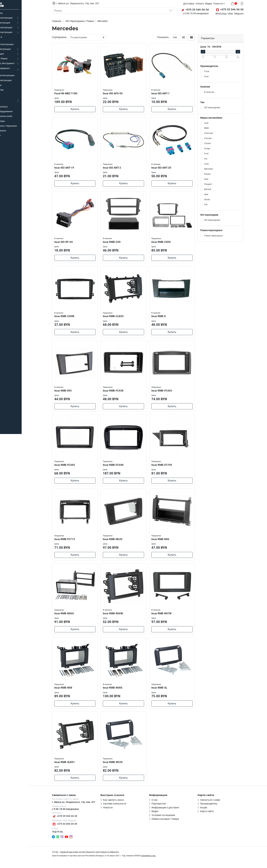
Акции (211, 812)
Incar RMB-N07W (169, 616)
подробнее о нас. (156, 860)
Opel (214, 179)
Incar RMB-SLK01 (73, 766)
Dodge (215, 149)
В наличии (217, 92)
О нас (162, 804)
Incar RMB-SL (167, 691)
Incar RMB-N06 (168, 541)
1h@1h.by (65, 836)
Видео (217, 4)
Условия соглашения (171, 819)
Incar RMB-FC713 (73, 541)
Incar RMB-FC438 (121, 392)
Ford (214, 154)
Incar (214, 76)
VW (213, 205)
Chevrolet (216, 133)
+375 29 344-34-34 (72, 821)
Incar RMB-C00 (120, 242)
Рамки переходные (221, 236)
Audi (214, 123)
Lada (214, 164)
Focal (214, 71)
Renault (215, 189)
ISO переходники (220, 107)
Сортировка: (67, 37)
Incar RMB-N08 (71, 691)
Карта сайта (215, 816)
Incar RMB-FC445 (73, 467)
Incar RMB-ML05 (120, 541)
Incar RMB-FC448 (121, 467)
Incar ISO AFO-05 (121, 93)
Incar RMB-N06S (72, 616)
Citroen (215, 143)
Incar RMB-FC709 (170, 467)
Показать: (171, 37)
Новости (226, 4)
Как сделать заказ (121, 804)
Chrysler (215, 138)
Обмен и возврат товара (173, 823)
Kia (213, 159)
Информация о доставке (173, 812)
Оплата (208, 4)
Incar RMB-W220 (121, 766)
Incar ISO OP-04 (72, 242)
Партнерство (166, 808)
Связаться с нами (218, 804)
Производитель (216, 808)
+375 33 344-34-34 (72, 828)
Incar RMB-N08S (120, 691)
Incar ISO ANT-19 (72, 168)
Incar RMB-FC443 (170, 392)
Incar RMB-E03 (71, 392)
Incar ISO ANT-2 (120, 168)
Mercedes (216, 169)
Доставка (197, 4)
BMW (214, 128)
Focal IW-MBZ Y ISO (74, 93)
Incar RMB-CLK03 (121, 317)
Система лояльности (122, 808)
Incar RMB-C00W (72, 317)
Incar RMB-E (166, 317)
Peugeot (215, 184)
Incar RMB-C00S (169, 242)
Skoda (215, 199)
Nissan (215, 174)
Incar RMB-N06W (121, 616)
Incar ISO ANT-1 (168, 93)
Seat (214, 194)
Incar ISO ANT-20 (169, 168)
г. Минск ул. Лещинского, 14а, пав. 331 (81, 806)
